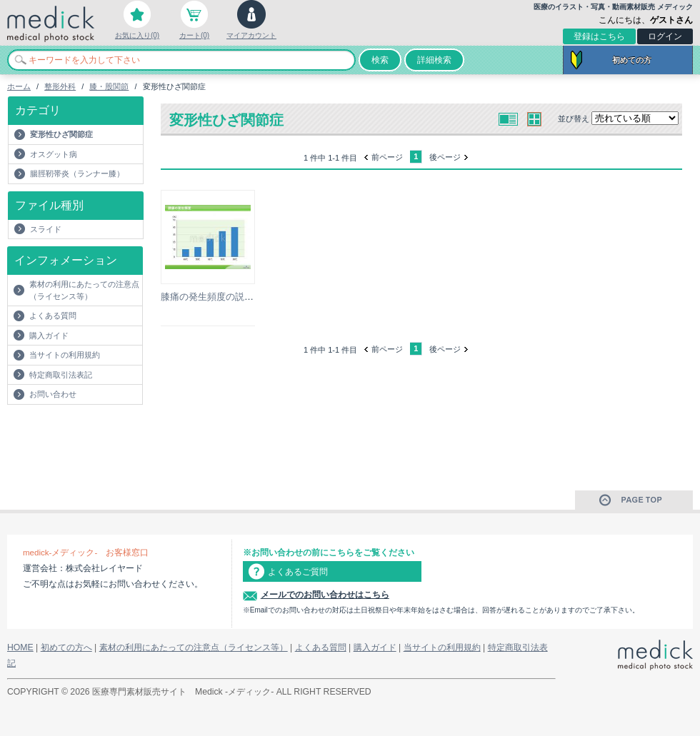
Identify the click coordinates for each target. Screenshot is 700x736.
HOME (20, 647)
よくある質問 (53, 316)
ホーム (19, 86)
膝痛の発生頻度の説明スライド (226, 297)
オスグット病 (54, 154)
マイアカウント (251, 35)
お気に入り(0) (137, 35)
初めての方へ (66, 647)
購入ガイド (49, 336)
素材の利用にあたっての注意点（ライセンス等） (84, 290)
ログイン (665, 36)
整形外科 (60, 86)
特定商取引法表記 (61, 375)
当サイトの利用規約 (65, 355)
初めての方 (632, 60)
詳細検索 (434, 60)
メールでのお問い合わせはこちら (325, 595)
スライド (46, 229)
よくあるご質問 (298, 572)
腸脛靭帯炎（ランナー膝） (77, 173)
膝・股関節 (109, 86)
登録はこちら (599, 36)
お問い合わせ (53, 394)
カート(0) (194, 35)
